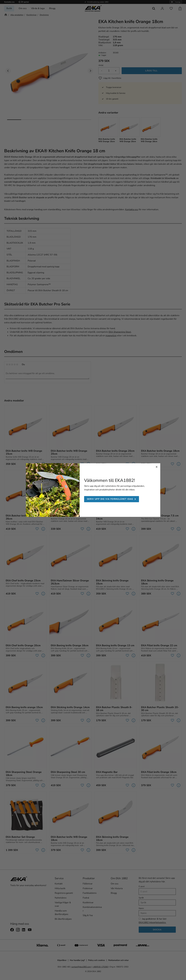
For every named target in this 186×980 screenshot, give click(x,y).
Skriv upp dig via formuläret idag (110, 499)
